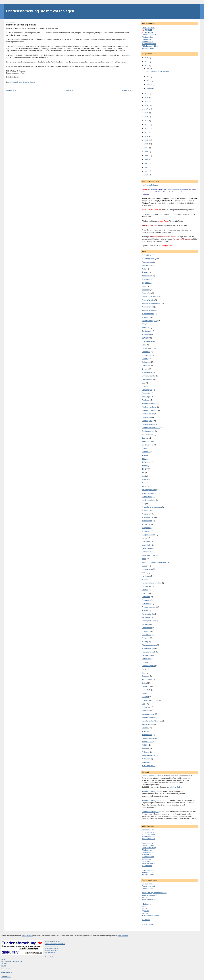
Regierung (146, 624)
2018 (147, 105)
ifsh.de (144, 906)
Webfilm (145, 745)
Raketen (145, 610)
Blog (156, 46)
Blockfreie (146, 328)
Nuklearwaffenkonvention (151, 583)
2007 (147, 148)
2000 (147, 175)
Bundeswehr (147, 331)
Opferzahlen (146, 586)
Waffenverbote (147, 742)
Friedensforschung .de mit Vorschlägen (40, 11)
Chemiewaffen (147, 341)
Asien (144, 286)
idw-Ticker (146, 920)
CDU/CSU (146, 338)
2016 (147, 113)
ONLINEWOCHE (148, 28)
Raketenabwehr (148, 614)
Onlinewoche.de (6, 977)
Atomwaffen (146, 293)
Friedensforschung (149, 410)
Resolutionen (147, 628)
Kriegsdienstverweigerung (152, 507)
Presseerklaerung (149, 607)
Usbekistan (146, 707)
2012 (147, 128)
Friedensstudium (148, 424)
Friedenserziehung (149, 407)
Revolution (146, 631)
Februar (150, 84)
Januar (149, 88)
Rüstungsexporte (148, 648)
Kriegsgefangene (148, 517)
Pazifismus (146, 597)
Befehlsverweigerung (150, 321)
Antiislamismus (148, 279)
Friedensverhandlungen (151, 428)
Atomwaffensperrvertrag (151, 303)
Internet (145, 466)
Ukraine (32, 82)
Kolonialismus (147, 497)
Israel (144, 479)
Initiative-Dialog (148, 48)
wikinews (145, 762)
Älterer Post (127, 90)
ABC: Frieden (147, 46)
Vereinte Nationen (149, 717)
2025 (147, 58)
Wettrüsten (146, 759)
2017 (147, 109)
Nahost (144, 566)
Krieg (144, 504)
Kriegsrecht (146, 528)
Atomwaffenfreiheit (149, 297)
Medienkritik (146, 545)
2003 (147, 163)
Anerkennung (147, 276)
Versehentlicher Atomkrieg (152, 721)
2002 (147, 167)
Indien (144, 459)
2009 (147, 140)
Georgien (145, 438)
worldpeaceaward (149, 834)
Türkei (144, 693)
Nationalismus (147, 569)
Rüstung (145, 642)
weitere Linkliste (148, 924)
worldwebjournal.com (52, 946)
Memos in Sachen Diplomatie (157, 71)
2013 (147, 125)
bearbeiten (146, 317)
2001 (147, 171)
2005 (147, 156)
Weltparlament (147, 888)
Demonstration (147, 348)
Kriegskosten (147, 524)
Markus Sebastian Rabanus (152, 776)
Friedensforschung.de (150, 791)
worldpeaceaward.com (52, 948)
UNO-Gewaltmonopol (150, 700)
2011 (147, 132)
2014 (147, 121)
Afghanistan (146, 265)
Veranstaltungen (148, 714)
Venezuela (146, 711)
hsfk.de (3, 959)
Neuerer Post (11, 90)
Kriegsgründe (147, 521)
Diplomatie (15, 82)
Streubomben (147, 679)
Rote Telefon (147, 635)
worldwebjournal (148, 832)
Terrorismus (146, 686)
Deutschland (147, 355)
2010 (147, 136)
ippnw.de (145, 911)
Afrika (144, 269)
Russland (26, 82)
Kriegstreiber (147, 531)
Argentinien (146, 283)
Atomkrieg (146, 290)
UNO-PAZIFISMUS (149, 35)
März (149, 81)
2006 (147, 152)
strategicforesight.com (150, 915)
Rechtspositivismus (149, 621)
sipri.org (145, 913)
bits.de (144, 908)
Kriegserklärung (148, 854)
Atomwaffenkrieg (148, 300)
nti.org (144, 897)
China (144, 345)
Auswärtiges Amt (148, 886)
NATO (144, 573)
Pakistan (145, 590)
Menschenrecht (148, 548)
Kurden (145, 538)
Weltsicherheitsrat (149, 755)
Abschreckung (147, 262)
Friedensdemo (147, 42)
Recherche (146, 617)
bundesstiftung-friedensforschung (155, 893)
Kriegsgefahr (147, 514)
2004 (147, 159)
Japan (144, 483)
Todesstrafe (146, 690)
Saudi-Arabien (147, 655)
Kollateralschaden (149, 493)
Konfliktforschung (148, 500)
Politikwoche (147, 604)
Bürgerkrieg (146, 334)
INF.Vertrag (146, 462)
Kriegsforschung (148, 857)
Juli (148, 69)
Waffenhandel (147, 735)
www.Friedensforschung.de (54, 942)
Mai (148, 77)
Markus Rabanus (152, 185)
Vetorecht (145, 728)
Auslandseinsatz (148, 314)
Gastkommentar (148, 431)
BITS (144, 324)
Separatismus (147, 662)
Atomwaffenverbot (149, 44)
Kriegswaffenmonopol (174, 190)
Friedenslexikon (148, 414)
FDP (143, 383)
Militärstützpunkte (148, 555)
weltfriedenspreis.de (51, 950)
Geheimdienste (148, 435)
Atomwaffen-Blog (148, 843)
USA (144, 704)
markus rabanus (123, 936)
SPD (144, 673)
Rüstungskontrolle (149, 652)
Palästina (145, 593)
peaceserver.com (148, 839)
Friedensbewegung (149, 403)
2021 (147, 93)
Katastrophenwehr (149, 490)
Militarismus (146, 552)
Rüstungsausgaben (149, 645)
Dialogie (145, 359)
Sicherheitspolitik (148, 666)
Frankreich (146, 400)
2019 (147, 101)
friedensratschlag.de (150, 895)
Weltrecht (145, 752)
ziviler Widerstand (149, 766)
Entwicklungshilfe (148, 376)
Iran (143, 476)
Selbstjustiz (146, 659)
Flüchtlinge (146, 397)
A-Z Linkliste (147, 255)
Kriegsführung (147, 510)
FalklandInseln (147, 379)
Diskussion (146, 366)
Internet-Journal (148, 872)
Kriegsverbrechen (149, 535)
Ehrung (145, 369)
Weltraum (145, 749)
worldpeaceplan (148, 830)
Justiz (144, 486)
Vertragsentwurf (148, 724)
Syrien (144, 683)
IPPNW (145, 469)
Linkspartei (146, 541)
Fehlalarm (146, 386)
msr (21, 82)
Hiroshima (146, 452)
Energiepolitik (147, 372)
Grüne (144, 448)
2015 (147, 117)
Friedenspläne (147, 37)
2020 (147, 97)
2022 (147, 65)
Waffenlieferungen (149, 738)
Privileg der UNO (27, 936)
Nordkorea (146, 576)
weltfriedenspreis (148, 836)
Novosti (145, 579)
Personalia (146, 600)
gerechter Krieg (148, 441)
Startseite (69, 90)
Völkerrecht (146, 731)
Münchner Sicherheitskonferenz (154, 562)
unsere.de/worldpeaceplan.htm (55, 944)
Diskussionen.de (148, 870)
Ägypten (145, 272)
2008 (147, 144)
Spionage (145, 676)
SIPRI (144, 669)
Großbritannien (148, 445)
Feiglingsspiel (147, 390)
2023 (147, 62)
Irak (143, 472)
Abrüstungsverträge (149, 259)
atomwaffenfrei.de (149, 900)
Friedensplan (147, 417)
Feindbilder (146, 393)
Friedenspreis (147, 39)
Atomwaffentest (148, 307)
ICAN (144, 455)
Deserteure (146, 352)
